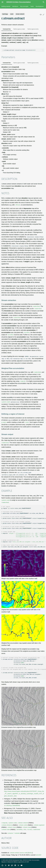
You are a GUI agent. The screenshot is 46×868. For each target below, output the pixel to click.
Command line (7, 29)
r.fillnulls (18, 205)
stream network (20, 14)
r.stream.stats (6, 829)
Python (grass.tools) (33, 29)
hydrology (5, 14)
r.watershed (36, 306)
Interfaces (15, 6)
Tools (32, 6)
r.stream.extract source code (18, 853)
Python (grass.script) (19, 29)
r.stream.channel (23, 823)
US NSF (27, 862)
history (30, 853)
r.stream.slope (12, 827)
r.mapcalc (23, 381)
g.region (4, 422)
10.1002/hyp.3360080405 (12, 805)
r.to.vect (29, 829)
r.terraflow (27, 332)
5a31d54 (38, 855)
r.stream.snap (27, 827)
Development (40, 6)
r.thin (25, 829)
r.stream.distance (7, 825)
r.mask (27, 422)
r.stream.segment (39, 825)
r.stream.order (23, 825)
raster (12, 14)
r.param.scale (6, 402)
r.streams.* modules (14, 833)
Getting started (6, 6)
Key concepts (24, 6)
